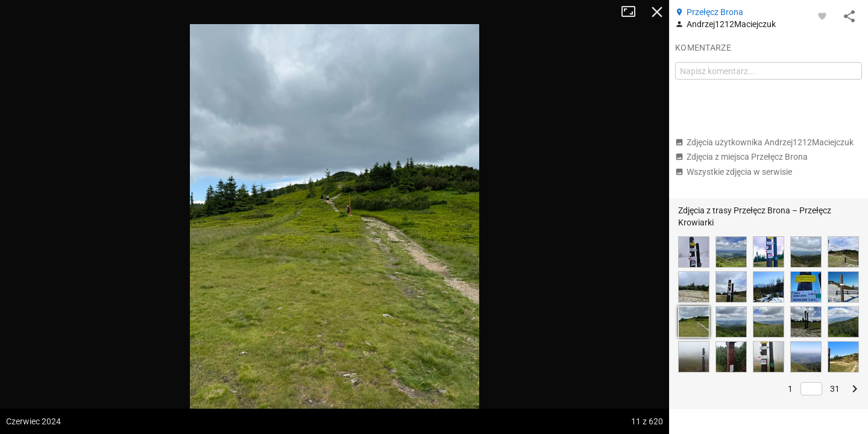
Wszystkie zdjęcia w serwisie (734, 172)
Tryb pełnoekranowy (633, 12)
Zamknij (657, 12)
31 (835, 389)
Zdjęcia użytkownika (764, 142)
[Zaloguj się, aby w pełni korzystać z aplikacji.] (822, 16)
